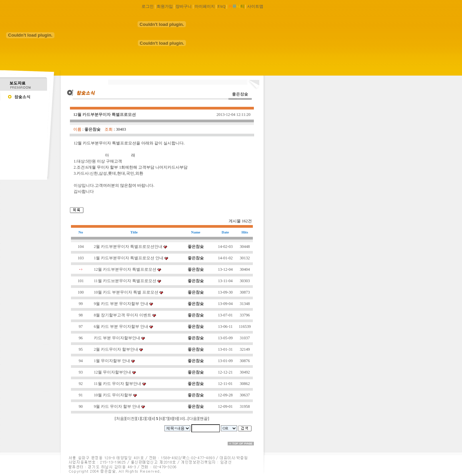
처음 (120, 419)
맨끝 (204, 419)
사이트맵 (255, 6)
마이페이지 (205, 6)
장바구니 (184, 6)
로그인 (148, 6)
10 (181, 419)
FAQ (221, 6)
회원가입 (165, 6)
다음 (193, 419)
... (186, 419)
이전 (131, 419)
